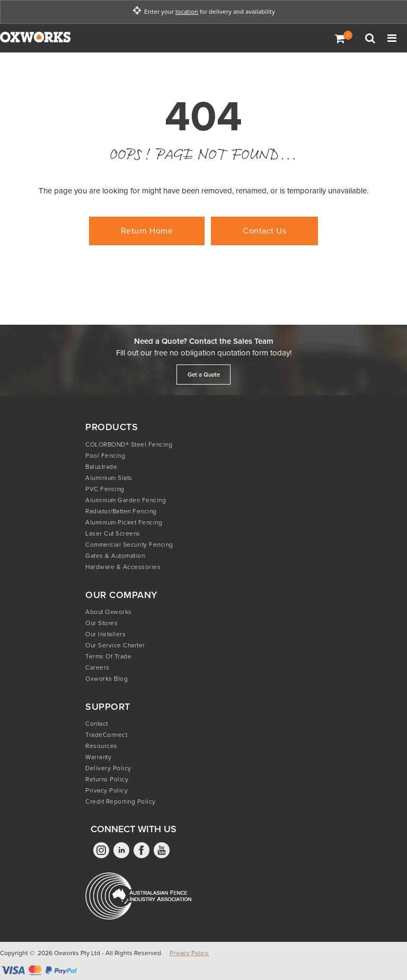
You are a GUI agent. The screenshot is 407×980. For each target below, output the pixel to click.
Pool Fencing (105, 456)
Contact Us (264, 231)
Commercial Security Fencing (129, 545)
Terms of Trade (108, 656)
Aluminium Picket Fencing (124, 522)
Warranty (98, 757)
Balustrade (101, 467)
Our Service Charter (115, 645)
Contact (97, 724)
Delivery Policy (108, 768)
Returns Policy (107, 779)
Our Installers (105, 634)
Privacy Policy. (189, 953)
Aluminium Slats (109, 478)
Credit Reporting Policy (121, 801)
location (187, 12)
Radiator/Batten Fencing (121, 511)
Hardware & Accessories (123, 567)
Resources (101, 746)
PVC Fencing (105, 489)
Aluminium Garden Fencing (126, 500)
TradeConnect (106, 735)
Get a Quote (204, 375)
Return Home (147, 231)
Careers (98, 667)
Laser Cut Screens (113, 533)
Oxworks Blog (107, 679)
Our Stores (101, 623)
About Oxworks (109, 612)
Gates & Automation (115, 556)
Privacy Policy (107, 790)
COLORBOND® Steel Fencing (129, 444)
